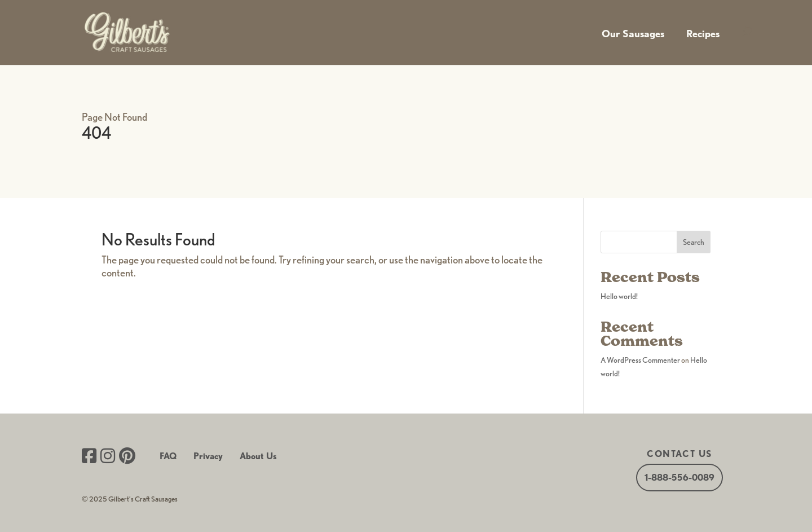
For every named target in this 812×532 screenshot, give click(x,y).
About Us (258, 456)
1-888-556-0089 (679, 478)
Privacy (208, 456)
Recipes (703, 34)
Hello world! (619, 296)
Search (694, 242)
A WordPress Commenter (640, 360)
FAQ (168, 456)
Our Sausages (633, 34)
